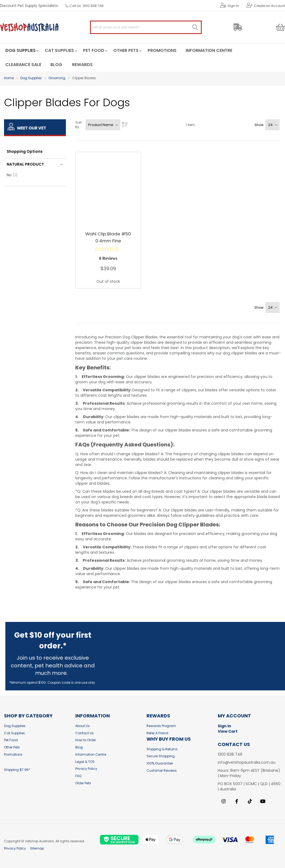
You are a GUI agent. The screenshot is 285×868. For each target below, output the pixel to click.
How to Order (86, 740)
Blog (79, 747)
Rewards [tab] (158, 716)
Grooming (57, 78)
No (14, 175)
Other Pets (12, 747)
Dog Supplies (31, 78)
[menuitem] (20, 50)
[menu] (142, 57)
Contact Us (85, 733)
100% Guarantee (160, 763)
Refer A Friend (157, 733)
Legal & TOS (85, 762)
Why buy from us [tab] (169, 739)
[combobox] (146, 27)
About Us (82, 726)
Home (9, 78)
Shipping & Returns (162, 749)
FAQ (78, 776)
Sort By (78, 125)
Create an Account (269, 6)
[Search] (195, 27)
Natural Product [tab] (25, 164)
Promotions (13, 754)
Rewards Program (161, 726)
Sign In (233, 6)
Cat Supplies (14, 733)
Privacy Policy (86, 769)
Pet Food (11, 740)
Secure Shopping (161, 756)
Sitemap (37, 848)
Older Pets (83, 783)
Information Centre (91, 754)
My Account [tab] (234, 716)
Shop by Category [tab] (28, 716)
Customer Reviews (162, 771)
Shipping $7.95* (17, 770)
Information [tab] (93, 716)
